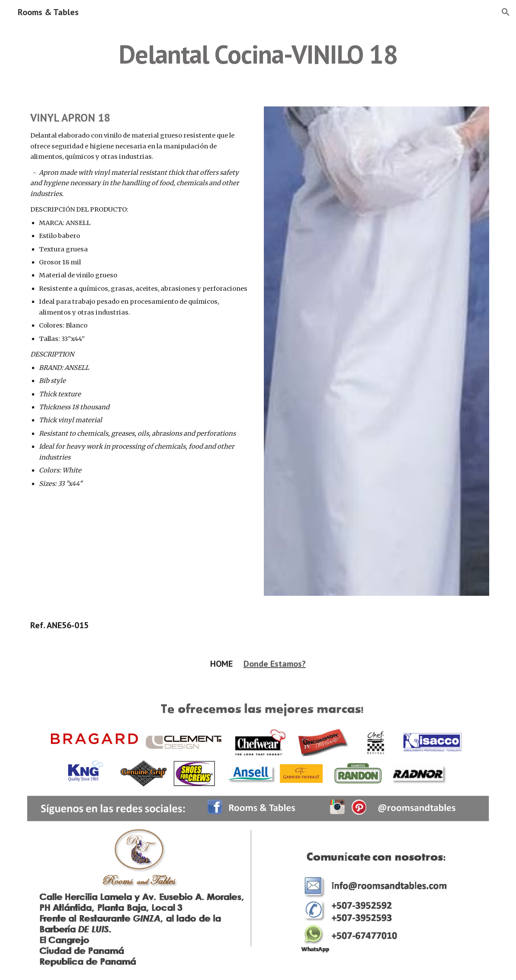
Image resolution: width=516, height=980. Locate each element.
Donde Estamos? (275, 664)
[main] (258, 54)
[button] (506, 12)
